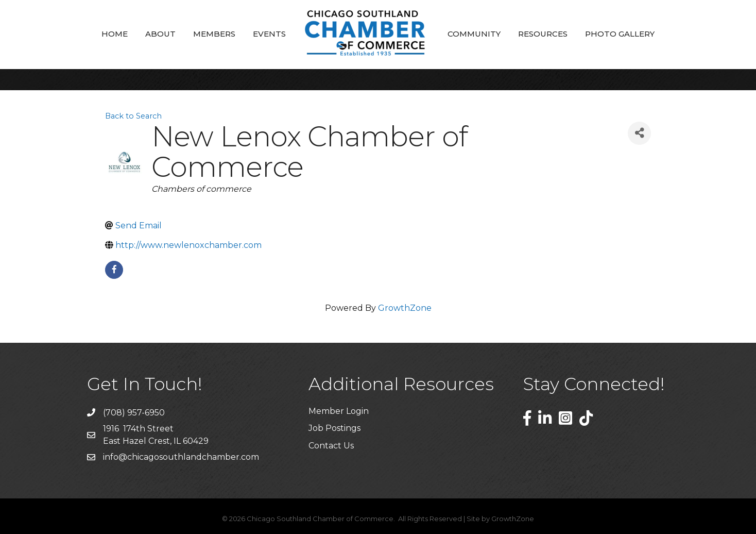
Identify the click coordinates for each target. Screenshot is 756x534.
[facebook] (114, 270)
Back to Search (133, 116)
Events (269, 34)
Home (115, 34)
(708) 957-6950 (134, 413)
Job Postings (334, 428)
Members (214, 34)
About (160, 34)
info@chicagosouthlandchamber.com (181, 457)
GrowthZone (405, 308)
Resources (543, 34)
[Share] (639, 133)
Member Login (339, 411)
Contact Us (331, 446)
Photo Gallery (620, 34)
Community (474, 34)
